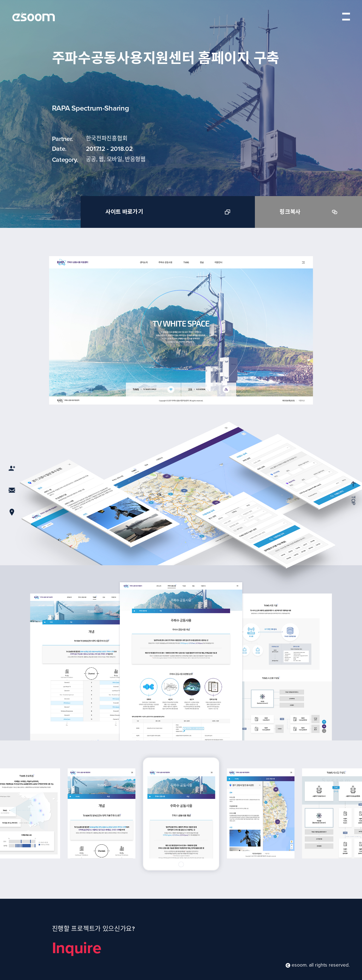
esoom (34, 17)
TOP (353, 493)
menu (346, 16)
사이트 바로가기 (168, 212)
